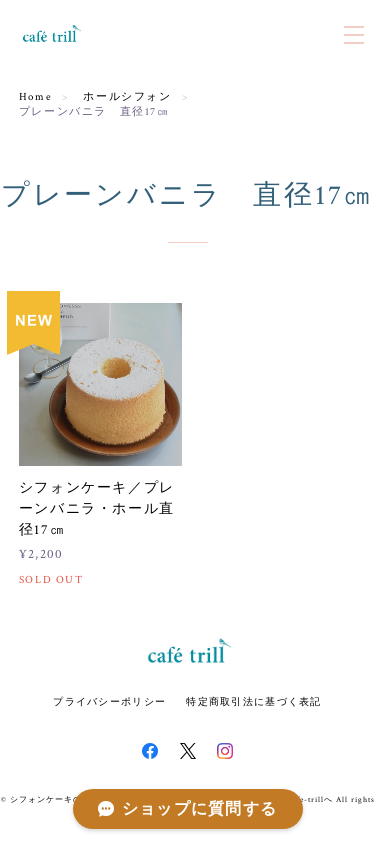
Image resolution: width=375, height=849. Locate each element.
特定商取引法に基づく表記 (253, 701)
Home (35, 97)
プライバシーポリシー (109, 701)
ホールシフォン (127, 97)
